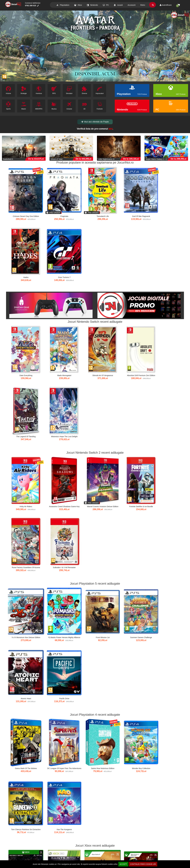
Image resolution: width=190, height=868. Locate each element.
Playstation (63, 5)
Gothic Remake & (80, 526)
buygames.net (18, 841)
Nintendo (92, 5)
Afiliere (9, 859)
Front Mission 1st (80, 409)
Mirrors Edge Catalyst (169, 643)
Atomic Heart (139, 409)
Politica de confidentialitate (111, 852)
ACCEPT (123, 864)
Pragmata (51, 205)
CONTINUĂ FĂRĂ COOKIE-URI (143, 864)
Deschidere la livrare (62, 852)
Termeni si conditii (108, 854)
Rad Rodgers (139, 526)
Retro (143, 5)
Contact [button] (152, 847)
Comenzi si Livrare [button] (15, 847)
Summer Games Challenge (110, 409)
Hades (139, 205)
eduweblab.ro (108, 841)
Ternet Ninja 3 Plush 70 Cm (80, 819)
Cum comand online (14, 854)
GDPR (103, 857)
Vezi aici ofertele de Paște (95, 122)
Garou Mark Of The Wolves (21, 468)
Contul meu (10, 852)
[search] (153, 5)
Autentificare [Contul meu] (166, 5)
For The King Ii (21, 585)
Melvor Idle (80, 585)
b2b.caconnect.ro (126, 841)
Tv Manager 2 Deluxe (110, 643)
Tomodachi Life (80, 205)
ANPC (103, 859)
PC (106, 5)
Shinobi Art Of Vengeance (80, 292)
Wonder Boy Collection (110, 468)
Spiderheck (169, 585)
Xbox (78, 5)
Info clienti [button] (58, 847)
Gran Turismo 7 (169, 205)
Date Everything (21, 292)
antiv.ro (55, 841)
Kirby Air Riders (21, 350)
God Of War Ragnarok (110, 205)
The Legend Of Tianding (139, 292)
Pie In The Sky (51, 585)
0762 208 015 (32, 6)
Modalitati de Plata (13, 857)
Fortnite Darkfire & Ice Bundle (110, 350)
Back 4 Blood (21, 526)
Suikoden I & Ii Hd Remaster (169, 350)
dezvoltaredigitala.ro (72, 841)
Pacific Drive (169, 409)
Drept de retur (59, 854)
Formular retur (59, 857)
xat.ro (90, 841)
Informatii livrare (60, 859)
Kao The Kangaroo (169, 468)
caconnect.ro (36, 841)
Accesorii (132, 5)
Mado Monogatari (51, 292)
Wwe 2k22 (169, 526)
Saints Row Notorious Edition (80, 468)
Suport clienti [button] (107, 847)
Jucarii (118, 5)
